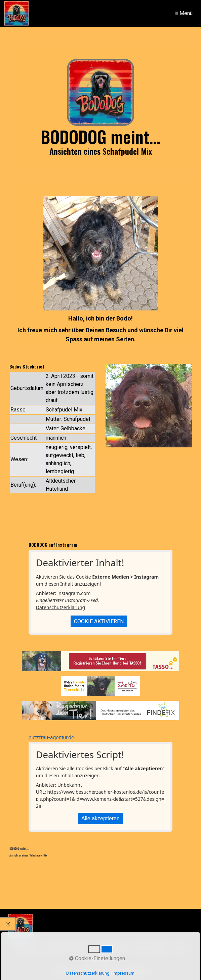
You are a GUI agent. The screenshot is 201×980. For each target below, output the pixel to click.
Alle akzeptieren (100, 818)
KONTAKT (101, 959)
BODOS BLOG (111, 949)
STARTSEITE (27, 949)
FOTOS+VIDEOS (151, 949)
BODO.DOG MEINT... (68, 949)
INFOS (182, 949)
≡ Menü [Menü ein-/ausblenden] (184, 13)
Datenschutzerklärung (61, 607)
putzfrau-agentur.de (51, 738)
